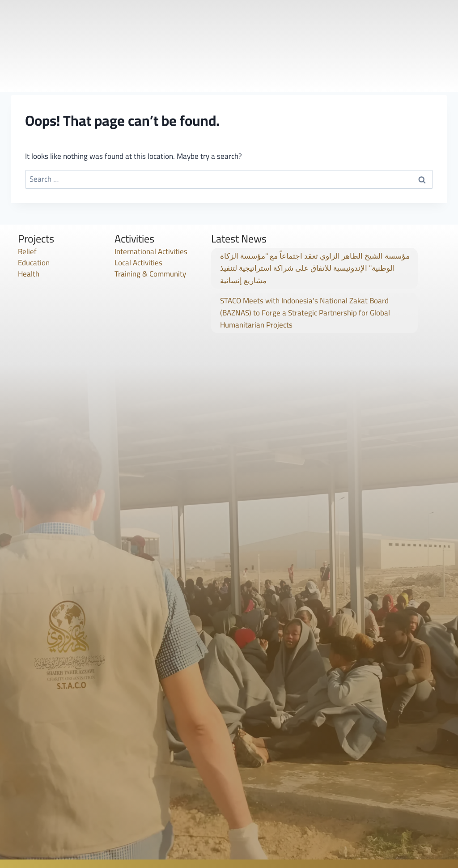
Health (29, 274)
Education (34, 263)
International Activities (151, 251)
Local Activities (138, 263)
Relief (27, 251)
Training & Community (150, 274)
